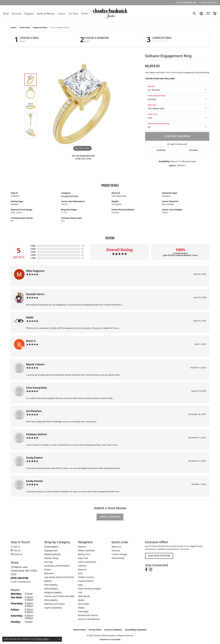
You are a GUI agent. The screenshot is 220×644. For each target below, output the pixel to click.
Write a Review (110, 517)
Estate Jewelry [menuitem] (51, 547)
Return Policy (80, 630)
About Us (116, 547)
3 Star (33, 252)
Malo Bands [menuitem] (84, 596)
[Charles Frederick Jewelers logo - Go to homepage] (110, 13)
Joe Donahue (34, 411)
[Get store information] (21, 582)
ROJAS (30, 318)
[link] (186, 3)
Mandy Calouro (35, 364)
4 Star (33, 249)
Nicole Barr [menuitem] (84, 604)
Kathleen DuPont (36, 434)
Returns (194, 150)
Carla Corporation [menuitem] (87, 562)
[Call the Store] (19, 578)
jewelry (14, 27)
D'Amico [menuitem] (82, 566)
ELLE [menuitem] (80, 573)
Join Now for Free (159, 556)
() (83, 246)
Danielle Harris (35, 294)
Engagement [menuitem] (51, 550)
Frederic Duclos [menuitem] (86, 577)
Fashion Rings (25, 27)
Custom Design (119, 554)
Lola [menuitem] (80, 592)
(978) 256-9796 (83, 159)
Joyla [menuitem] (80, 585)
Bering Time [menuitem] (84, 554)
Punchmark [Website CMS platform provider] (116, 640)
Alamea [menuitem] (82, 547)
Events (84, 14)
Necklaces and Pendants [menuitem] (57, 566)
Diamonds (16, 14)
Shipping (161, 150)
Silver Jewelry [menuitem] (51, 589)
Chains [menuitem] (48, 570)
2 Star (33, 255)
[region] (82, 106)
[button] (194, 14)
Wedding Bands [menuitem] (52, 554)
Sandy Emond (34, 481)
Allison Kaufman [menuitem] (86, 550)
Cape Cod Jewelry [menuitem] (53, 608)
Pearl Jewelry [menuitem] (51, 585)
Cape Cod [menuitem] (83, 558)
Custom (62, 14)
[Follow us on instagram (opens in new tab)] (151, 570)
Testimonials (118, 558)
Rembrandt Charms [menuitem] (88, 615)
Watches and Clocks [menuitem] (54, 604)
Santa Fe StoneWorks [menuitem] (89, 619)
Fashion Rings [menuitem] (51, 558)
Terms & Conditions (113, 630)
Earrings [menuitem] (49, 562)
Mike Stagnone (35, 271)
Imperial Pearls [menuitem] (86, 581)
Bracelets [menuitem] (49, 573)
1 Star (33, 258)
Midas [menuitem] (81, 600)
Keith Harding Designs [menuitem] (89, 589)
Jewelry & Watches (46, 14)
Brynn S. (31, 341)
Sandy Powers (35, 458)
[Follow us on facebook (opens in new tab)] (146, 570)
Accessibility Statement (136, 630)
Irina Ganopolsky (37, 388)
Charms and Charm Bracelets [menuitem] (59, 596)
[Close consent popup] (59, 639)
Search (23, 41)
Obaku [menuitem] (81, 608)
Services (116, 550)
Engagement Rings (40, 27)
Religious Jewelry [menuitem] (53, 592)
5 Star (33, 246)
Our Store (73, 14)
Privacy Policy (95, 630)
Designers (29, 14)
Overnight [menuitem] (83, 611)
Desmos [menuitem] (82, 570)
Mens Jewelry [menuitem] (51, 600)
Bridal (6, 14)
